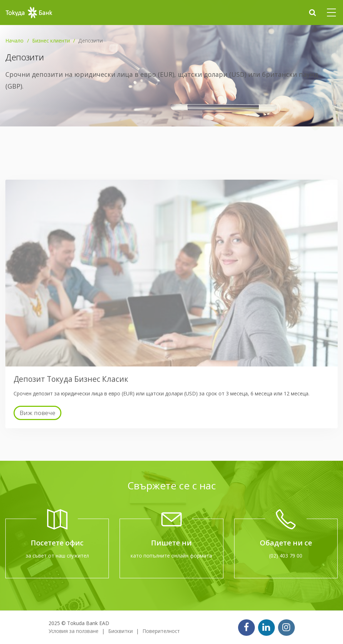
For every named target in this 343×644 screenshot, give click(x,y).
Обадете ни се (286, 543)
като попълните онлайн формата (171, 556)
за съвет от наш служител (57, 556)
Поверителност (161, 631)
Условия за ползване (74, 631)
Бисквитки (120, 631)
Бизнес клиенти (51, 41)
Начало (14, 41)
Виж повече (37, 413)
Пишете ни (171, 543)
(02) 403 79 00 (286, 556)
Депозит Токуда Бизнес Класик (71, 379)
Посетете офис (57, 543)
